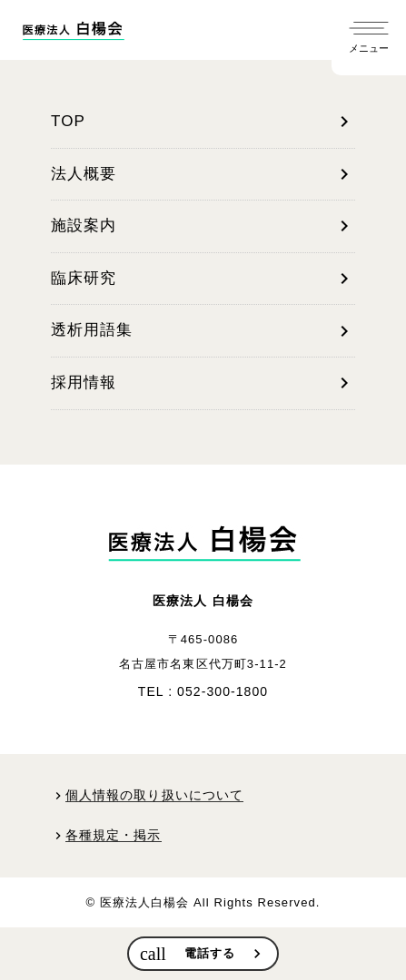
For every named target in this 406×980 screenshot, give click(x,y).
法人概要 (203, 174)
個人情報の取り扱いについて (154, 795)
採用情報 (203, 383)
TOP (203, 122)
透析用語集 (203, 331)
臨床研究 (203, 279)
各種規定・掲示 (114, 835)
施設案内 (203, 226)
